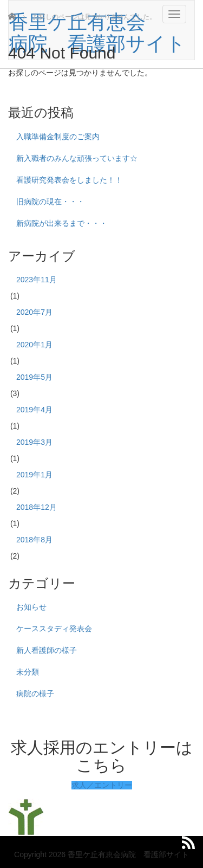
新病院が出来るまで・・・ (62, 223)
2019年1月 (34, 475)
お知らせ (31, 607)
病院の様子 (35, 694)
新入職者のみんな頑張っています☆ (77, 158)
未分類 (28, 672)
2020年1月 (34, 345)
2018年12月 (37, 507)
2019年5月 (34, 377)
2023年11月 (37, 280)
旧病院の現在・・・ (50, 202)
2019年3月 (34, 442)
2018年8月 (34, 540)
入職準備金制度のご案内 (58, 137)
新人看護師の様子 (47, 650)
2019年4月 (34, 410)
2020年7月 (34, 312)
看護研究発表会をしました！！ (69, 180)
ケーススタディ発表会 (54, 629)
